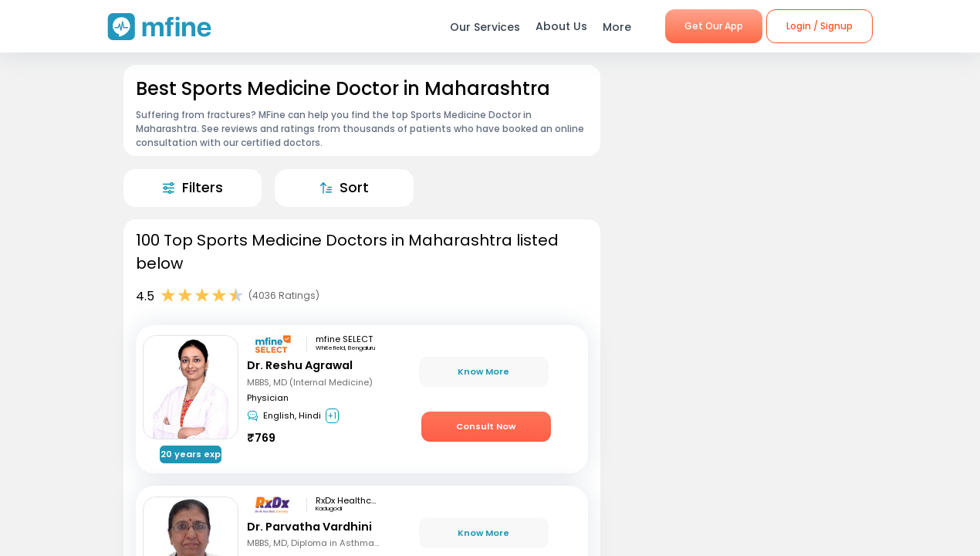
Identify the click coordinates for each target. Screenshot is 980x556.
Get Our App (714, 26)
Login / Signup (819, 26)
